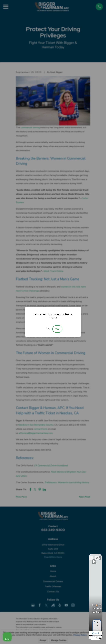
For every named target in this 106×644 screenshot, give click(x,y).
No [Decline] (48, 329)
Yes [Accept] (57, 329)
